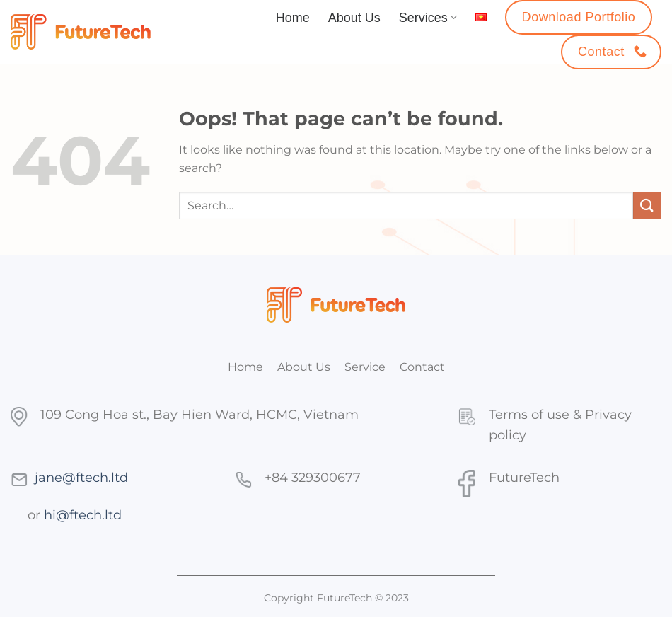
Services (428, 18)
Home (293, 18)
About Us (354, 18)
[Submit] (647, 206)
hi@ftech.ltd (83, 515)
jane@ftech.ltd (81, 477)
